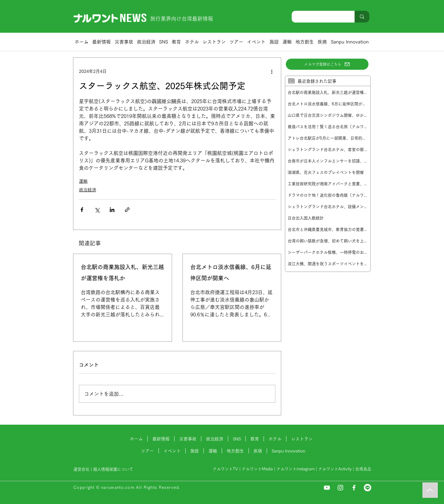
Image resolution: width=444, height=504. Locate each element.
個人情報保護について (114, 469)
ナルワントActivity (335, 469)
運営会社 (81, 469)
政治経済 (88, 190)
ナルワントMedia (257, 469)
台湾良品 (363, 469)
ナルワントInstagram (296, 469)
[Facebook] (354, 488)
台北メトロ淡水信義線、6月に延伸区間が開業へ (231, 273)
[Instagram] (340, 488)
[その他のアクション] (272, 71)
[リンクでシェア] (127, 210)
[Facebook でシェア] (82, 210)
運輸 (83, 181)
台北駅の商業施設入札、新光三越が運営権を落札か (122, 273)
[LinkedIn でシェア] (112, 210)
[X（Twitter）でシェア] (97, 210)
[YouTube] (327, 488)
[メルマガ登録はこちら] (327, 64)
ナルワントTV (225, 469)
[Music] (430, 490)
